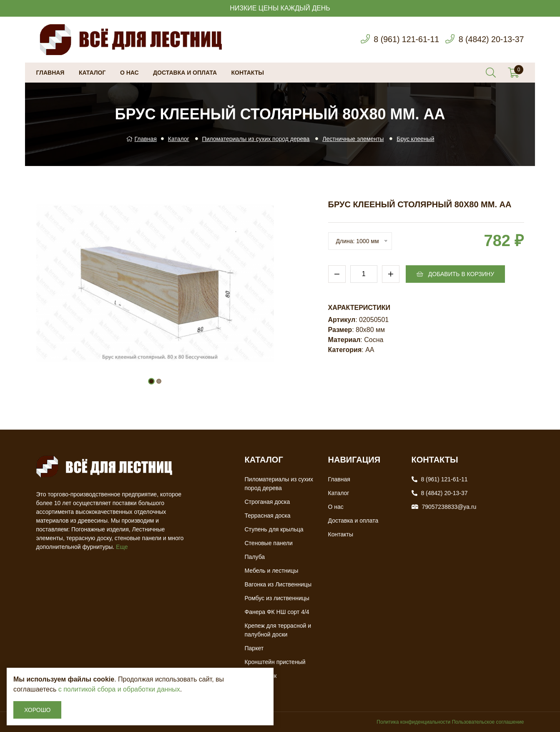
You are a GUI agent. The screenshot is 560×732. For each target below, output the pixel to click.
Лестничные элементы (353, 139)
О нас (129, 73)
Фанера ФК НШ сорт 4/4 (277, 612)
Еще (122, 547)
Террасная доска (268, 516)
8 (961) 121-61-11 (404, 40)
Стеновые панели (269, 543)
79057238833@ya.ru (449, 507)
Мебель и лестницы (272, 571)
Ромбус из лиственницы (277, 598)
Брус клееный (415, 139)
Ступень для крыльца (274, 529)
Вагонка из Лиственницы (278, 584)
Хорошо (37, 710)
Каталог (92, 73)
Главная (50, 73)
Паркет (254, 648)
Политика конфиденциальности (413, 722)
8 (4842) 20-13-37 (490, 40)
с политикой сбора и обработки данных (119, 689)
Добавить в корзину (455, 274)
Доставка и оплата (185, 73)
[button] (151, 381)
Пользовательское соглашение (488, 722)
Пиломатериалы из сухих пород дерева (256, 139)
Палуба (255, 557)
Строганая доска (267, 502)
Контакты (248, 73)
